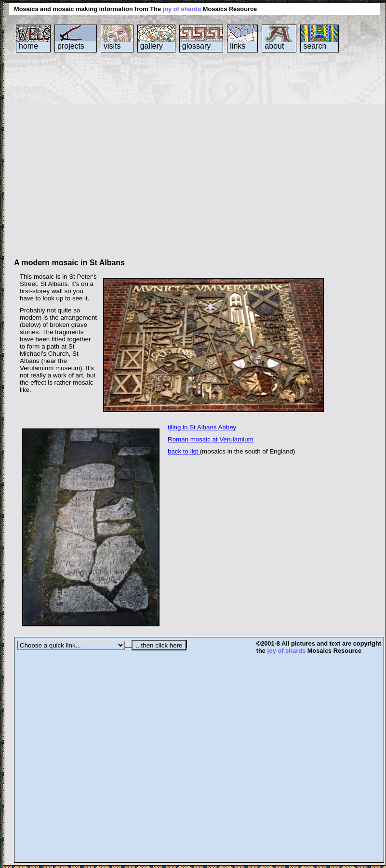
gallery (152, 46)
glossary (197, 46)
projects (71, 46)
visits (112, 46)
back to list (184, 451)
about (274, 46)
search (315, 46)
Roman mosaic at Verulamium (211, 439)
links (238, 46)
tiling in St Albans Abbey (202, 427)
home (28, 46)
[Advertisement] (90, 160)
